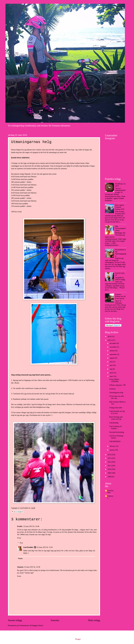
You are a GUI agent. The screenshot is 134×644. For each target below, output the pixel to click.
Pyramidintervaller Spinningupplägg (121, 253)
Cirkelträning (114, 423)
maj (111, 369)
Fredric (20, 526)
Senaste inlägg (15, 620)
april (111, 373)
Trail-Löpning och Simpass (116, 427)
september (113, 354)
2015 (110, 340)
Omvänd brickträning (117, 432)
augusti (112, 358)
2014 (110, 455)
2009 (110, 473)
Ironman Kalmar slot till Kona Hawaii (120, 296)
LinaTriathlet (28, 547)
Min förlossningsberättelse (121, 228)
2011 (110, 466)
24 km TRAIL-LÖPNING (114, 380)
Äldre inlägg (94, 620)
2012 (110, 462)
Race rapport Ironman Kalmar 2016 (120, 207)
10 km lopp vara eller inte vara (117, 397)
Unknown (110, 497)
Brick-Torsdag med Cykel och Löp (116, 418)
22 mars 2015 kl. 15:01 (45, 547)
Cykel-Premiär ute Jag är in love (117, 412)
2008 (110, 477)
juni (111, 365)
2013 (110, 458)
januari (112, 450)
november (113, 347)
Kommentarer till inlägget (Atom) (31, 625)
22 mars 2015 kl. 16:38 (32, 567)
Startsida (55, 620)
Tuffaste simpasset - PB (117, 385)
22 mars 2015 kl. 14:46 (31, 526)
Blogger (78, 639)
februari (113, 446)
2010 (110, 469)
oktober (112, 351)
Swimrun (112, 389)
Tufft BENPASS (115, 441)
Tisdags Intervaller (116, 408)
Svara (19, 538)
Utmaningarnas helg (116, 393)
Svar (21, 543)
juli (111, 362)
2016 (110, 337)
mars (111, 376)
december (113, 343)
